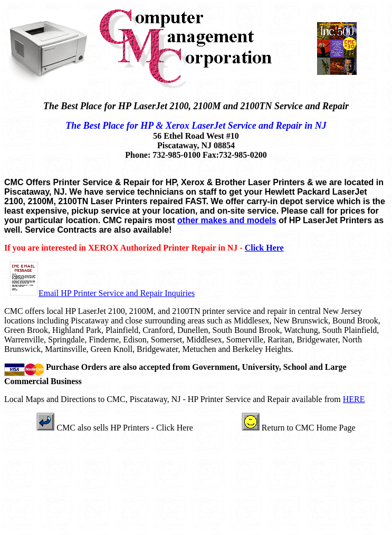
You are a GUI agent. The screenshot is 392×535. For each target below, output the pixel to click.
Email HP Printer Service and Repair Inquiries (117, 293)
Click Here (264, 248)
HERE (354, 399)
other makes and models (227, 220)
